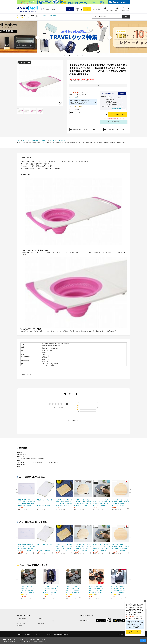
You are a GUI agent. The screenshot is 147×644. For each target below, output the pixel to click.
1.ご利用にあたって (21, 619)
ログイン (87, 9)
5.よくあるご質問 (21, 623)
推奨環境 (49, 634)
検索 (70, 9)
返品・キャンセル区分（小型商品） (51, 363)
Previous (38, 38)
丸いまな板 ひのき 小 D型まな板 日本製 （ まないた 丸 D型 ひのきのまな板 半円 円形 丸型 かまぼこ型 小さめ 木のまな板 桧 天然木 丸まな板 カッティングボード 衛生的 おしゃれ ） (121, 502)
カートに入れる (135, 632)
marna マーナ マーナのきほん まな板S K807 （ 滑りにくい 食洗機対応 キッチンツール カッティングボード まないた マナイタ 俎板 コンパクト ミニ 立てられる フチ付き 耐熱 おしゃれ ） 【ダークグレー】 (102, 502)
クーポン (111, 10)
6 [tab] (77, 56)
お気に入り (117, 10)
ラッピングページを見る (48, 365)
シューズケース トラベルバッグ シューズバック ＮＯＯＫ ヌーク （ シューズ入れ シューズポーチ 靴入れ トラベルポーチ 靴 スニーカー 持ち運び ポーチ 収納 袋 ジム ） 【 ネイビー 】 (51, 589)
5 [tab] (75, 56)
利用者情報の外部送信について (61, 634)
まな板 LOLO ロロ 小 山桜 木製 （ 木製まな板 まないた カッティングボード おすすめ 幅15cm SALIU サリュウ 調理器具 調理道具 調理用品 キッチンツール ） (64, 502)
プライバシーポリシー (38, 634)
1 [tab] (65, 56)
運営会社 (20, 634)
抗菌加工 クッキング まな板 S (45, 500)
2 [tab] (67, 56)
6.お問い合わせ (42, 623)
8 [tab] (83, 56)
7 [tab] (80, 56)
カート (128, 10)
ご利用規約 (28, 634)
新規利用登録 (96, 9)
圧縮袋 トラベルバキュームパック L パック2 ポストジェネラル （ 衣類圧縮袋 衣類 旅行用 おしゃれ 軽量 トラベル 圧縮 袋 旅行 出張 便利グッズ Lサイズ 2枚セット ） (28, 589)
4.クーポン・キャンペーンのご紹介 (46, 621)
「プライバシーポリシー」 (29, 642)
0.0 (66, 404)
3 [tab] (70, 56)
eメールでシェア (110, 129)
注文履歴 (123, 10)
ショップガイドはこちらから (50, 16)
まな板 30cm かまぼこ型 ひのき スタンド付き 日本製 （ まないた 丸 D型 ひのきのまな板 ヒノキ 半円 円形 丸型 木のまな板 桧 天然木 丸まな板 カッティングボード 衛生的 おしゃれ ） (83, 502)
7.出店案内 (19, 626)
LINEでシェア (99, 129)
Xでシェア (88, 129)
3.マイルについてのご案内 (23, 621)
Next (110, 38)
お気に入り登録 (115, 122)
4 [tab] (72, 56)
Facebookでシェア (77, 129)
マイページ (105, 10)
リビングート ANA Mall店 (28, 16)
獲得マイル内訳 (73, 97)
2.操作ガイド (41, 619)
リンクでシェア (122, 129)
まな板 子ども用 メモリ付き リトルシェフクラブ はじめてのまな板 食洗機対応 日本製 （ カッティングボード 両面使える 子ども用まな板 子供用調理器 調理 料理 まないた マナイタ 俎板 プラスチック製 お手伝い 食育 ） (26, 502)
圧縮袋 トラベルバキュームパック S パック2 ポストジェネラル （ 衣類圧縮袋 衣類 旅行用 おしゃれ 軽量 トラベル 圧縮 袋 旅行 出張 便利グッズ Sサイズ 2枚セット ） (74, 589)
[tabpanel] (74, 37)
